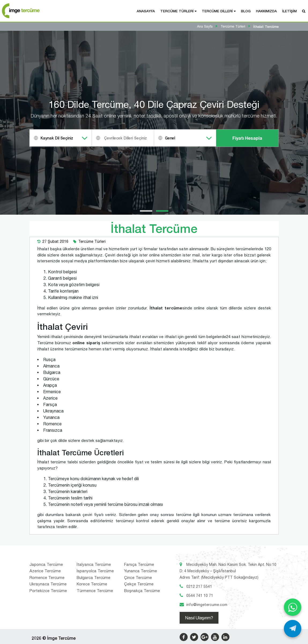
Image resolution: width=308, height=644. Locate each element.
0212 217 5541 (199, 586)
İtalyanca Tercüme (94, 564)
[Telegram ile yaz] (293, 629)
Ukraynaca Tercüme (48, 584)
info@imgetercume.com (207, 605)
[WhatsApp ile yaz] (293, 607)
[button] (146, 211)
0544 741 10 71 (200, 596)
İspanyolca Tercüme (95, 571)
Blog (246, 11)
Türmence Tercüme (95, 591)
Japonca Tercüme (46, 564)
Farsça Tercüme (139, 564)
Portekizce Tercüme (48, 591)
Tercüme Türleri (177, 11)
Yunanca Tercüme (141, 571)
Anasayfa (146, 11)
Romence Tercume (47, 577)
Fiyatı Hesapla (247, 138)
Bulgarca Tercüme (94, 577)
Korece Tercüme (92, 584)
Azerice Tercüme (45, 571)
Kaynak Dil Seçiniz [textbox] (57, 138)
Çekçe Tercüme (139, 584)
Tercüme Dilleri (217, 11)
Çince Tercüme (138, 577)
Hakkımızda (266, 11)
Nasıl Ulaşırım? (199, 618)
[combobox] (61, 138)
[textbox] (130, 138)
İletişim (290, 11)
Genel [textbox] (170, 138)
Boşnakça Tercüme (142, 591)
